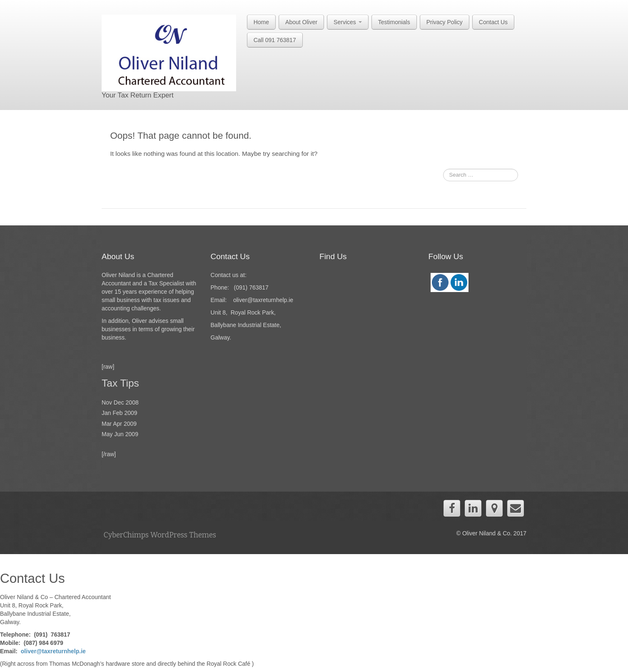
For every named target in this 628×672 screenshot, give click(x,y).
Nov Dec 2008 (120, 402)
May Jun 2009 (120, 434)
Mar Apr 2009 (119, 424)
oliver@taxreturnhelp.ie (53, 651)
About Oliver (301, 22)
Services (348, 22)
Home (261, 22)
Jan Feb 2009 (120, 413)
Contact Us (493, 22)
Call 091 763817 (275, 40)
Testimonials (394, 22)
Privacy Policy (445, 22)
